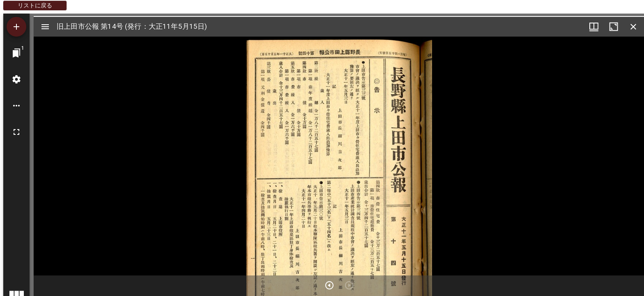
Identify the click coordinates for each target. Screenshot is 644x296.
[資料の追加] (16, 27)
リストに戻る (35, 5)
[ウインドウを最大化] (614, 27)
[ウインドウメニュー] (594, 27)
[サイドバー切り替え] (45, 27)
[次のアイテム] (329, 285)
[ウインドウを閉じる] (633, 27)
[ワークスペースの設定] (16, 79)
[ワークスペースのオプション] (16, 106)
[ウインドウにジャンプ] (16, 53)
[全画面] (16, 132)
